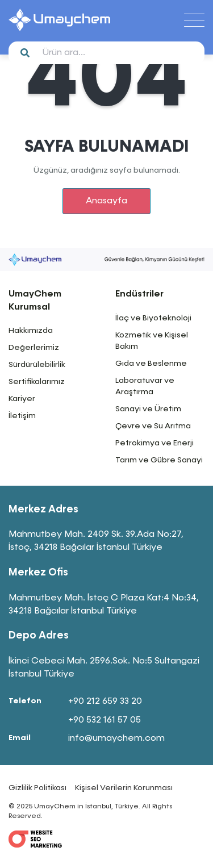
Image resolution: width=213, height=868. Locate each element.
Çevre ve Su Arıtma (153, 426)
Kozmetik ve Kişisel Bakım (152, 341)
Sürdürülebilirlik (37, 365)
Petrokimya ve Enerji (154, 443)
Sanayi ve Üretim (148, 409)
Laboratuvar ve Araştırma (145, 386)
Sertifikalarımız (37, 382)
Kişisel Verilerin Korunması (124, 788)
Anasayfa (106, 201)
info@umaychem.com (116, 738)
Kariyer (22, 399)
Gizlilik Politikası (37, 788)
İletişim (22, 416)
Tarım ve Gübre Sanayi (159, 460)
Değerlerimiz (34, 348)
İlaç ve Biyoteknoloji (153, 318)
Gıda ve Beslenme (151, 364)
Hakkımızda (31, 331)
